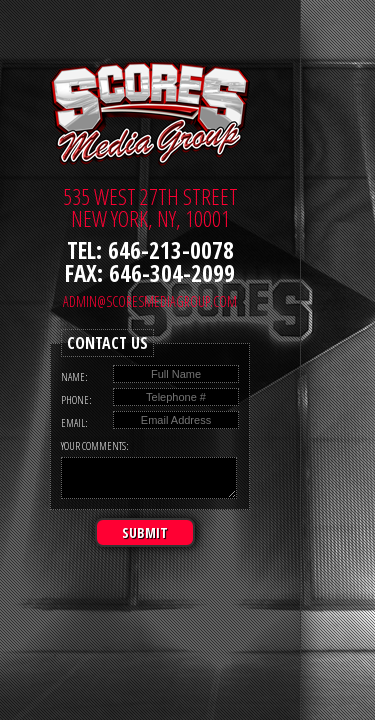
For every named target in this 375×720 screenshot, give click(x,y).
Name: (74, 376)
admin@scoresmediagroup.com (150, 301)
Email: (74, 422)
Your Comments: (95, 445)
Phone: (76, 399)
